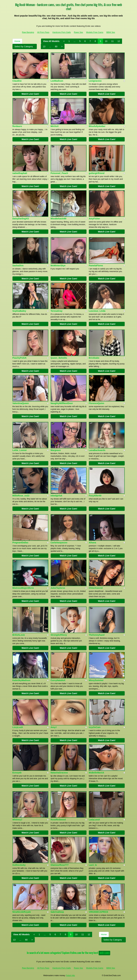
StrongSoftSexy (59, 635)
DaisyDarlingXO (21, 219)
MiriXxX (55, 126)
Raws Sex (78, 32)
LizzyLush (18, 727)
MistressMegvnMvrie (23, 588)
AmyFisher (94, 219)
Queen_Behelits (59, 358)
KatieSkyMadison (22, 680)
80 (56, 46)
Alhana (93, 543)
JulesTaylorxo (58, 588)
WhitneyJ (17, 820)
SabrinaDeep (57, 912)
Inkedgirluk (56, 496)
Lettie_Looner (20, 450)
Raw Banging (28, 32)
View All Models (51, 41)
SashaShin (18, 266)
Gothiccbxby (19, 865)
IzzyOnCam (95, 727)
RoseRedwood (58, 820)
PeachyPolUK (20, 358)
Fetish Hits (71, 975)
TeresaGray (57, 311)
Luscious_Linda (97, 311)
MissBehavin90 (59, 219)
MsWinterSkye (58, 266)
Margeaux (56, 450)
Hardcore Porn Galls (62, 32)
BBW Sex (111, 32)
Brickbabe (94, 358)
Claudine (17, 81)
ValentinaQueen (21, 403)
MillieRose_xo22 (21, 496)
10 (106, 41)
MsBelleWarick (96, 773)
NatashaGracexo (59, 773)
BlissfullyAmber (97, 126)
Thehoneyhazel (97, 635)
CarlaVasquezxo (59, 543)
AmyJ (54, 727)
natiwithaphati (20, 173)
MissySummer (96, 680)
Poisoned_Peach (59, 173)
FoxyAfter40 (95, 496)
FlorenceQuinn (97, 403)
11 (113, 41)
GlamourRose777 (60, 865)
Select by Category (25, 46)
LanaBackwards (97, 450)
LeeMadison (57, 81)
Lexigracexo (95, 81)
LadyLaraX (94, 820)
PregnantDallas (20, 543)
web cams (104, 953)
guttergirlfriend (97, 173)
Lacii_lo (93, 865)
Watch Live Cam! (30, 94)
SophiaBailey (19, 311)
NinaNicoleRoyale (22, 912)
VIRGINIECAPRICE (99, 912)
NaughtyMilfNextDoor (62, 403)
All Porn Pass (43, 32)
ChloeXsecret (96, 588)
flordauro (17, 126)
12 (119, 41)
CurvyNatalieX (58, 680)
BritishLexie (19, 635)
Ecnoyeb (17, 773)
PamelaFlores (96, 266)
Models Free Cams (95, 32)
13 (44, 46)
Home (17, 41)
